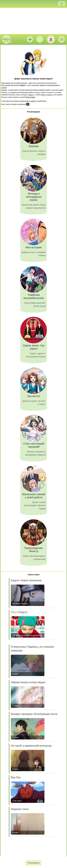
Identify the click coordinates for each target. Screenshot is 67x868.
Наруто (31, 95)
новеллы (49, 95)
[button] (62, 4)
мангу (43, 95)
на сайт (6, 40)
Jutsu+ (30, 39)
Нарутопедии (30, 97)
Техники (4, 90)
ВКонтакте (40, 39)
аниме (33, 101)
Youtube (51, 39)
